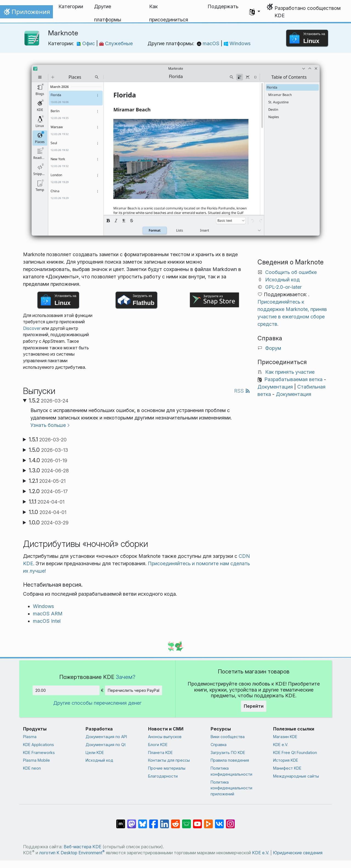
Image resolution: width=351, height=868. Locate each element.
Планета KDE (160, 753)
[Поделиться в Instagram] (230, 821)
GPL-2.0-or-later (283, 287)
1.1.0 (48, 512)
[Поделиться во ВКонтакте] (219, 821)
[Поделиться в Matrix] (121, 821)
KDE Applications (39, 745)
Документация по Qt (106, 745)
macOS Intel (47, 621)
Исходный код (282, 280)
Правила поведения (230, 760)
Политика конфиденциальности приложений (231, 788)
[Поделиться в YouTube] (197, 821)
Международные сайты (296, 776)
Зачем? (126, 677)
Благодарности (163, 776)
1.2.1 (47, 481)
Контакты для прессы (169, 760)
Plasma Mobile (36, 760)
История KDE (286, 760)
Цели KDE (95, 753)
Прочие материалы (167, 768)
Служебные (116, 43)
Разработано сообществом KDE (308, 12)
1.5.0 (48, 450)
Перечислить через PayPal (134, 690)
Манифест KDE (287, 768)
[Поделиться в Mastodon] (132, 821)
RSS (242, 391)
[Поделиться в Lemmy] (186, 821)
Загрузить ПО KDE (228, 753)
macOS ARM (48, 614)
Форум (273, 348)
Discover (32, 328)
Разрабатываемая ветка (293, 379)
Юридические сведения (298, 853)
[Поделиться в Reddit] (175, 821)
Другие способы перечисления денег (97, 703)
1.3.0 (49, 470)
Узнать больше (48, 425)
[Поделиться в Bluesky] (143, 821)
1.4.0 (48, 460)
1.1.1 (47, 502)
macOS (209, 43)
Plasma (30, 737)
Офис (86, 43)
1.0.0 (49, 522)
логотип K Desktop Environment (72, 853)
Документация (275, 387)
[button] (255, 12)
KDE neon (32, 768)
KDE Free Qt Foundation (295, 753)
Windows (237, 43)
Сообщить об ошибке (291, 272)
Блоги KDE (158, 745)
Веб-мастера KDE (83, 847)
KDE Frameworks (39, 753)
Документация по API (106, 737)
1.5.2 (49, 401)
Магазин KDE (285, 737)
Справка (219, 745)
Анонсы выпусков (165, 737)
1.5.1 (48, 439)
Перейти (254, 706)
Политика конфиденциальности (231, 771)
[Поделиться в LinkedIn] (165, 821)
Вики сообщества (228, 737)
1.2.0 (48, 491)
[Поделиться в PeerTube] (208, 821)
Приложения (26, 13)
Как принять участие (290, 372)
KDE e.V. (281, 745)
